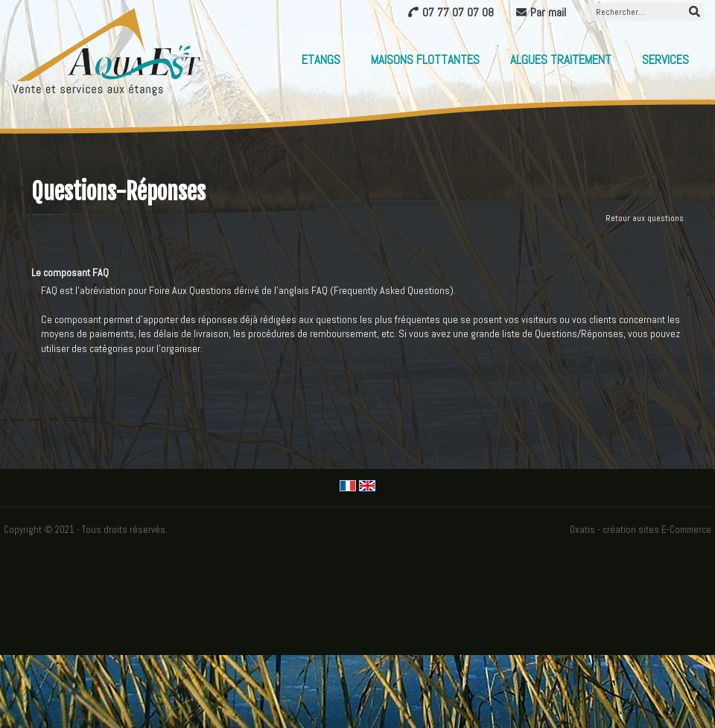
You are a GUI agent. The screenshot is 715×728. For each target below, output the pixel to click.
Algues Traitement (561, 60)
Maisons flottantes (425, 60)
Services (665, 60)
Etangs (321, 60)
